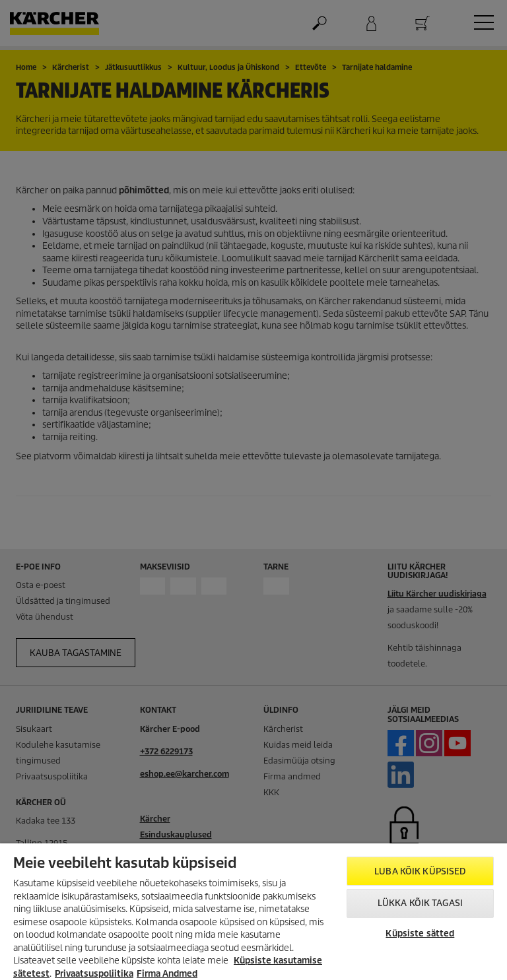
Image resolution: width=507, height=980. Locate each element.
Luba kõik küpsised (420, 871)
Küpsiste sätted (420, 933)
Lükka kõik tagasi (420, 903)
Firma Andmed (167, 974)
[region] (253, 912)
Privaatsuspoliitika (94, 974)
